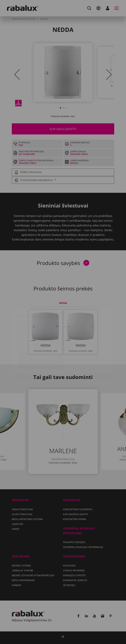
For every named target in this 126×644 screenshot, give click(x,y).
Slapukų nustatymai (37, 338)
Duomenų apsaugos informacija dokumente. (81, 328)
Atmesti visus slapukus (78, 338)
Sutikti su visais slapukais (41, 346)
